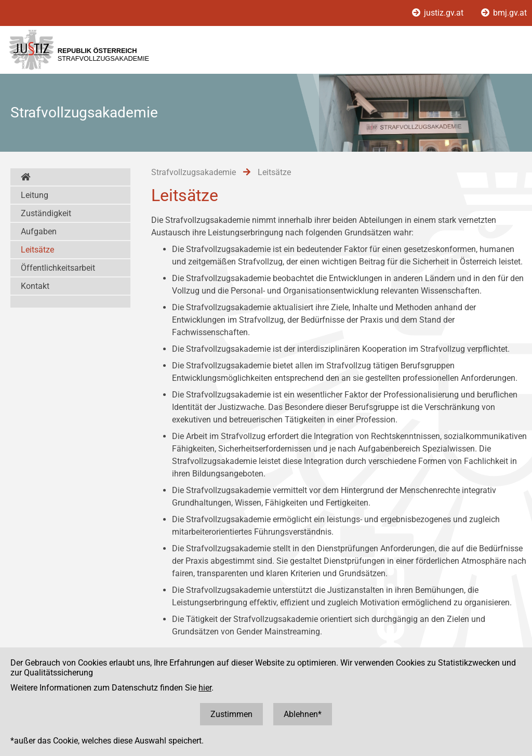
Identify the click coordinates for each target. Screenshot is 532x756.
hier (205, 688)
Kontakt (35, 286)
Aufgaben (39, 231)
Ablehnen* (303, 714)
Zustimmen (231, 714)
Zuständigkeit (46, 213)
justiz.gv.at (439, 13)
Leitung (35, 195)
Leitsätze (37, 250)
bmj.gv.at (504, 13)
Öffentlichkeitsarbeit (58, 268)
